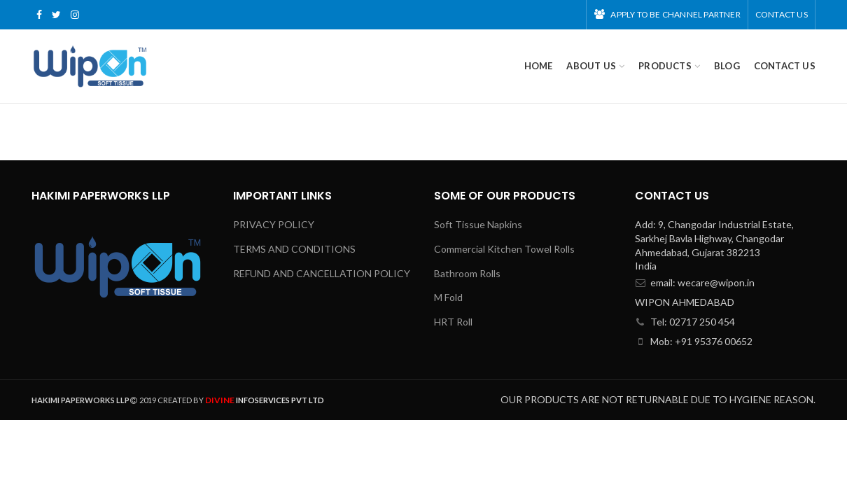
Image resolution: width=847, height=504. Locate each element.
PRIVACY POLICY (274, 224)
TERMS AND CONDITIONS (294, 249)
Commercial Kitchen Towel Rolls (504, 249)
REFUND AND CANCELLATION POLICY (322, 273)
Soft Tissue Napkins (478, 224)
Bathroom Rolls (467, 273)
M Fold (448, 297)
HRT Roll (453, 322)
